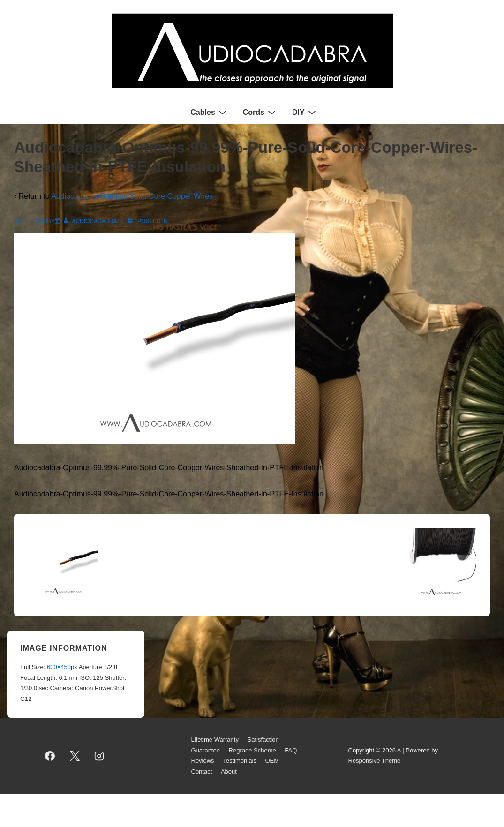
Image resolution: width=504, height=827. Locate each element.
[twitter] (75, 756)
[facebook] (50, 756)
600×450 (59, 667)
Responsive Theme (375, 761)
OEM (272, 761)
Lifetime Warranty (215, 740)
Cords (260, 112)
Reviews (203, 761)
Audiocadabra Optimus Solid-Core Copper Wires (132, 196)
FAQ (291, 750)
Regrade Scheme (252, 750)
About (229, 771)
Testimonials (240, 761)
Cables (209, 112)
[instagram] (99, 756)
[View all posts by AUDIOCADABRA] (91, 221)
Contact (202, 771)
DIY (305, 112)
